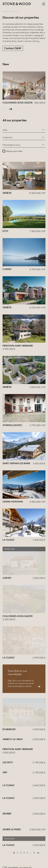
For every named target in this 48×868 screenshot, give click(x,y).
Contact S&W (13, 49)
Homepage (8, 12)
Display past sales (14, 151)
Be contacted (13, 833)
